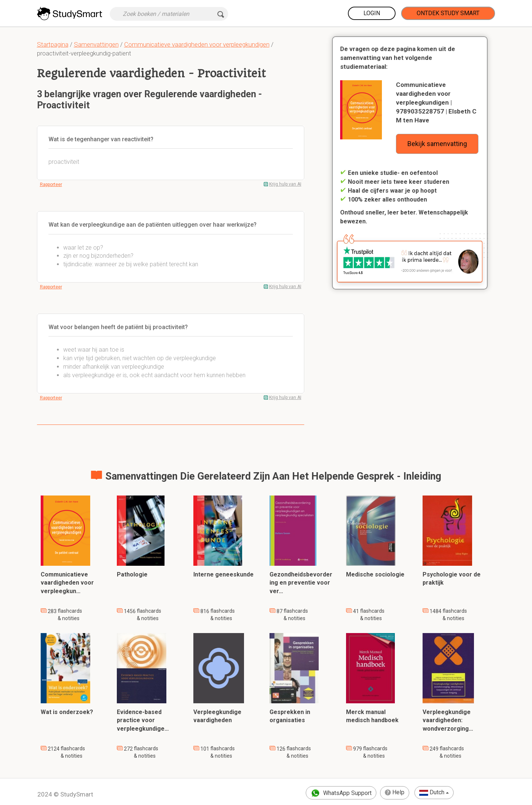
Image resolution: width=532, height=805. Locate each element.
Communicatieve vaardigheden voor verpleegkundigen (197, 44)
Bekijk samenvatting (437, 144)
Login (372, 13)
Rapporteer (51, 185)
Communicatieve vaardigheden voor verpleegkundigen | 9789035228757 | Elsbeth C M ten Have (436, 102)
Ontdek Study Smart (448, 13)
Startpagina (53, 44)
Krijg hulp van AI (285, 184)
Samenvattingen (96, 44)
